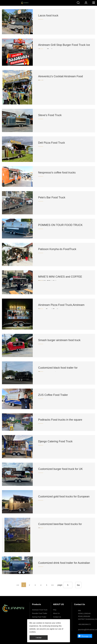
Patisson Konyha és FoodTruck (57, 249)
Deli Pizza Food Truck (51, 143)
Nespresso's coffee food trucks (57, 172)
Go (78, 585)
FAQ (55, 610)
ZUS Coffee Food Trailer (53, 395)
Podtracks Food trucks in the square (60, 420)
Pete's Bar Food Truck (52, 197)
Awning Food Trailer (39, 617)
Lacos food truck (48, 15)
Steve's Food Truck (50, 115)
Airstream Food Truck (40, 610)
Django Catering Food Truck (55, 441)
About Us (56, 613)
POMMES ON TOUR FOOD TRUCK (60, 225)
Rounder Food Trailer (40, 613)
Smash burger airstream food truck (59, 340)
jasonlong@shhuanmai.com (85, 630)
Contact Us (57, 617)
